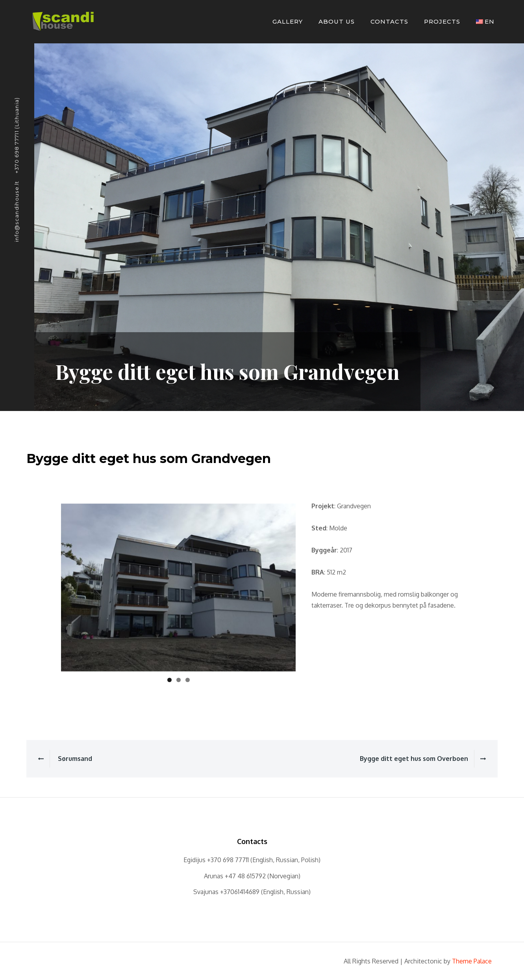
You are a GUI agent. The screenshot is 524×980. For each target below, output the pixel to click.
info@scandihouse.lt (17, 211)
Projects (442, 21)
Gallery (288, 21)
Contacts (389, 21)
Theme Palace (472, 961)
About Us (337, 21)
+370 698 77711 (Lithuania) (17, 135)
